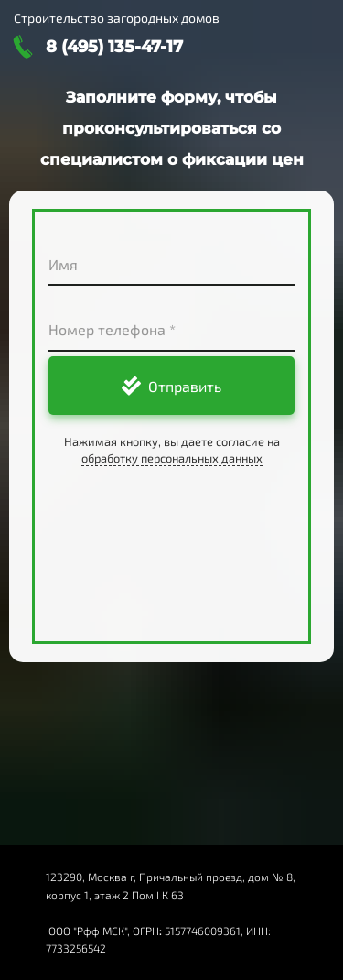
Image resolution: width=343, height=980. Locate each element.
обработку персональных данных (172, 458)
